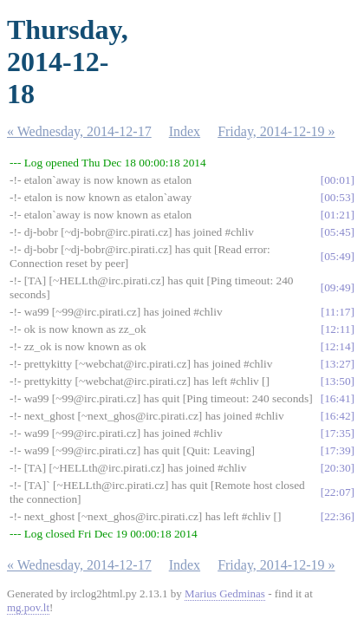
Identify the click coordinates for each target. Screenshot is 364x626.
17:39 (337, 450)
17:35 (337, 433)
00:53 (337, 197)
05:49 (337, 256)
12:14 (337, 346)
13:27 (337, 364)
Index (185, 131)
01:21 (337, 215)
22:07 (337, 492)
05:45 (337, 232)
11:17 (338, 312)
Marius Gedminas (225, 593)
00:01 (337, 180)
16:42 (337, 416)
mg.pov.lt (28, 607)
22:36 (337, 516)
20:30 (337, 468)
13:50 (337, 381)
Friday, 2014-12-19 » (276, 131)
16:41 (337, 398)
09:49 (337, 287)
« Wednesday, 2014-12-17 (79, 131)
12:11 (338, 329)
